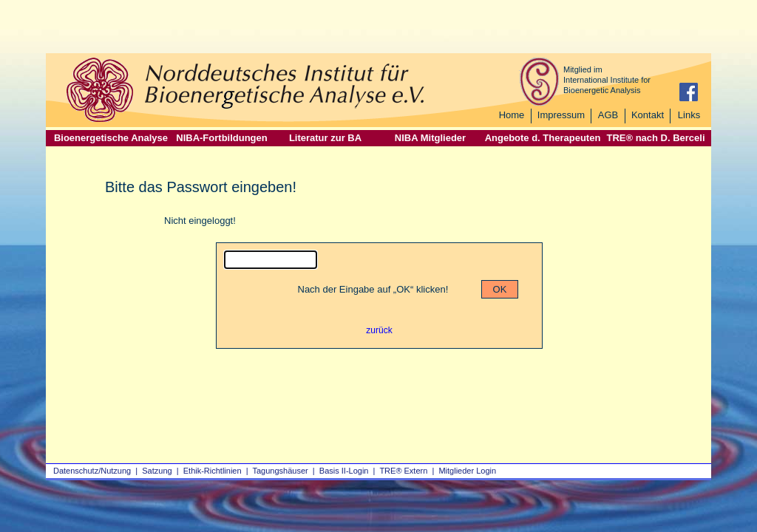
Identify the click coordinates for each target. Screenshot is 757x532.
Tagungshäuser (281, 471)
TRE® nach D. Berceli (655, 138)
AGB (608, 115)
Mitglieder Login (467, 471)
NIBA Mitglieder (430, 138)
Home (512, 115)
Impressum (561, 115)
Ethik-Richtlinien (213, 471)
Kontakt (648, 115)
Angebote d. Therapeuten (543, 138)
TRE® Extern (403, 471)
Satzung (157, 471)
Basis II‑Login (344, 471)
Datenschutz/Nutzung (92, 471)
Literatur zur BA (325, 138)
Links (689, 115)
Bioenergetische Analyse (111, 138)
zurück (379, 330)
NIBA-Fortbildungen (221, 138)
